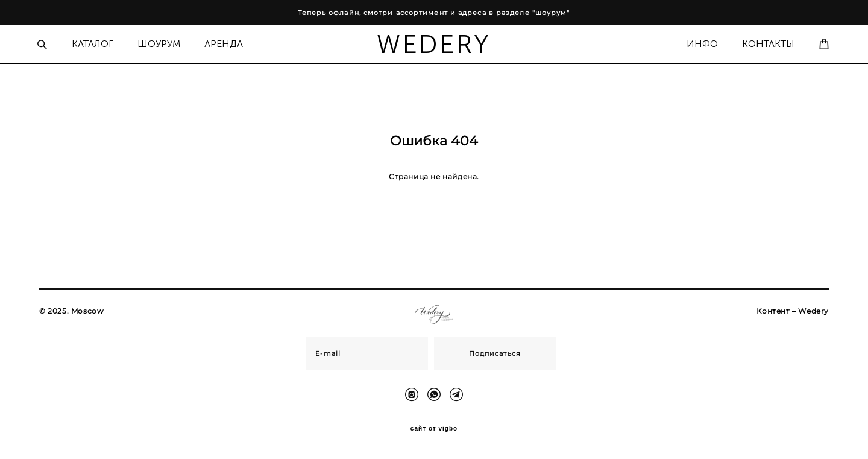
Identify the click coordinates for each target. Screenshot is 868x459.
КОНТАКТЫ (763, 43)
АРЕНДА (228, 43)
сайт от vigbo (434, 430)
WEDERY (434, 44)
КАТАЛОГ (97, 43)
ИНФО (697, 43)
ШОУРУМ (164, 43)
